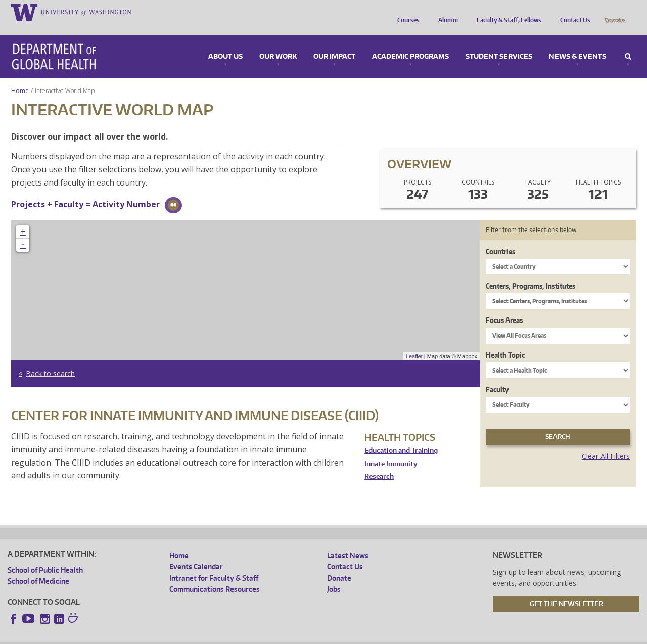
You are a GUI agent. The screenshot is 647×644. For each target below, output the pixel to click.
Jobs (334, 575)
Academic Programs (410, 42)
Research (379, 462)
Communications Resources (215, 575)
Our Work (278, 42)
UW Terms (182, 636)
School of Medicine (38, 567)
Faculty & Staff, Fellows (506, 12)
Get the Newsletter (566, 589)
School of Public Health (45, 556)
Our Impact (334, 42)
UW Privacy (141, 636)
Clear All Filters (606, 442)
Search (628, 42)
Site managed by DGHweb (242, 636)
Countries (500, 237)
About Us (225, 42)
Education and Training (401, 436)
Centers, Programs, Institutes (530, 272)
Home (20, 77)
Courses (406, 12)
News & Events (577, 42)
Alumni (446, 12)
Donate (614, 12)
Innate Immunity (391, 450)
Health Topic (505, 341)
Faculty (497, 375)
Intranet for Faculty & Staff (214, 564)
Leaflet (414, 342)
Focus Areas (504, 306)
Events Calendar (196, 552)
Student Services (499, 42)
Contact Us (573, 12)
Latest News (348, 541)
